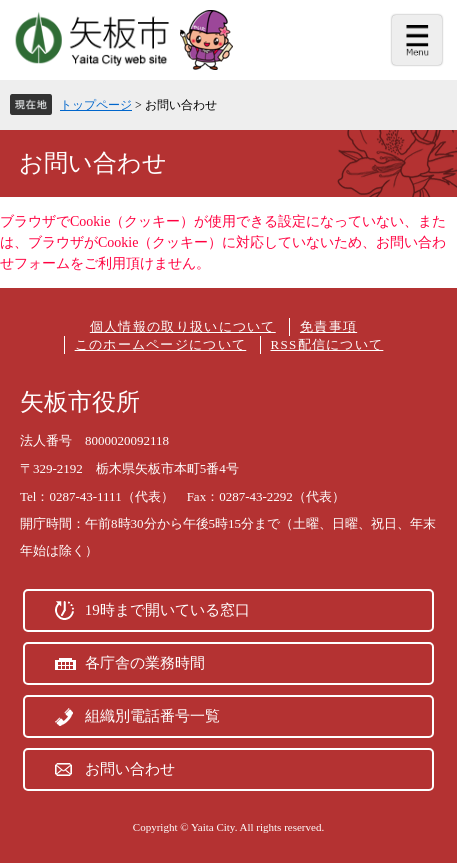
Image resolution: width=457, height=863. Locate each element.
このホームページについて (161, 344)
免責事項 (328, 326)
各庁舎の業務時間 (145, 663)
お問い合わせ (130, 769)
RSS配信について (327, 344)
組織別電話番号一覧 (152, 716)
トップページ (96, 105)
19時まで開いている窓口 (167, 610)
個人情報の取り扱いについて (183, 326)
